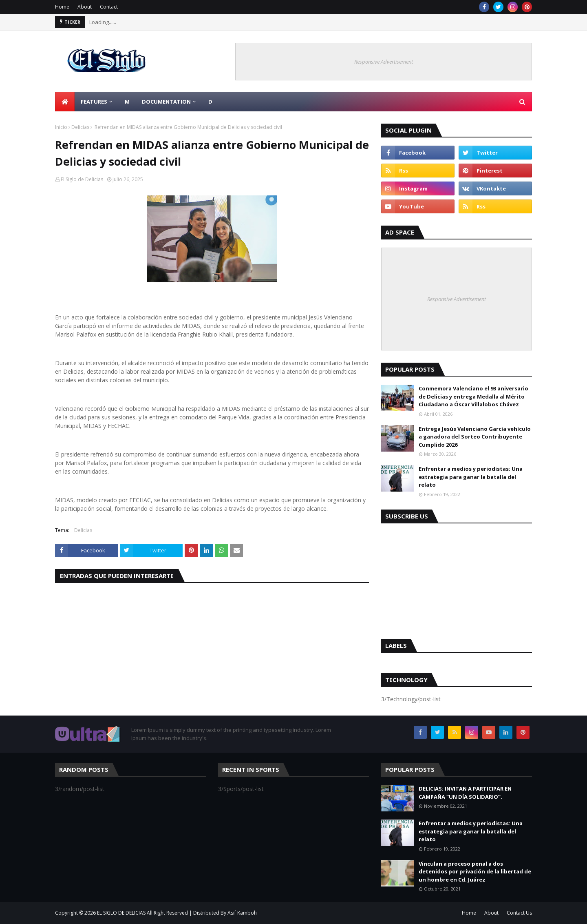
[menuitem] (65, 102)
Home (62, 7)
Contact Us (519, 913)
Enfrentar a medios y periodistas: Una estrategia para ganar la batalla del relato (471, 477)
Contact (109, 7)
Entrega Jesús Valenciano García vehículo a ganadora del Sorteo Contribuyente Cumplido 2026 (475, 437)
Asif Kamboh (242, 913)
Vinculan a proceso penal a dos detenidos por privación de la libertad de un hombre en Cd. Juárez (475, 872)
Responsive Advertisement (384, 62)
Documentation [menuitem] (166, 102)
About (85, 7)
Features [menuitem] (94, 102)
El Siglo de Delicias (82, 179)
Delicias (80, 127)
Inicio (61, 127)
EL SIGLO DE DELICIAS (121, 913)
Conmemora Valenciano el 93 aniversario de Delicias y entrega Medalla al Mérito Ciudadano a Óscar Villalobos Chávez (473, 396)
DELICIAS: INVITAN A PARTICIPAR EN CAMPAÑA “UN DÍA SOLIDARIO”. (465, 793)
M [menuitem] (127, 102)
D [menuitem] (210, 102)
